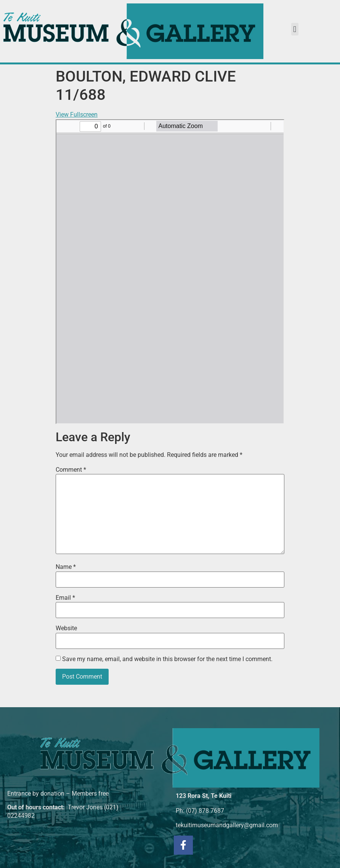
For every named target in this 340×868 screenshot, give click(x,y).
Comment (71, 470)
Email (65, 598)
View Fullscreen (77, 115)
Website (66, 628)
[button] (295, 29)
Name (66, 567)
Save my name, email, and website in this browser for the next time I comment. (167, 659)
